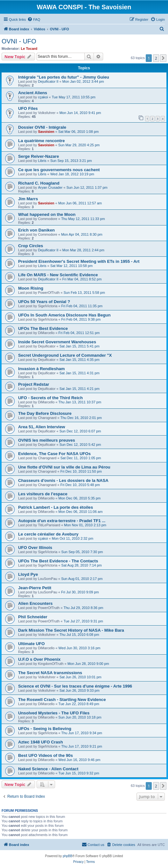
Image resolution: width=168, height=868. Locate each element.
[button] (163, 58)
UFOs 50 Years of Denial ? (44, 302)
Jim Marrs (28, 199)
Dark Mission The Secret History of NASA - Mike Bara (71, 630)
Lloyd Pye (28, 574)
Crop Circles (31, 246)
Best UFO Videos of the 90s (45, 755)
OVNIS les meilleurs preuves (47, 440)
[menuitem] (34, 19)
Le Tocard (29, 49)
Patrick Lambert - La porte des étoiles (56, 507)
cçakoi (43, 97)
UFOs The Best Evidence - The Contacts (58, 561)
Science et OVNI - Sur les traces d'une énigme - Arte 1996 (75, 686)
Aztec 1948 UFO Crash (41, 742)
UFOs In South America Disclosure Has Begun (64, 315)
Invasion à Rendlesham (42, 369)
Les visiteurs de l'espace (43, 494)
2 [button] (156, 58)
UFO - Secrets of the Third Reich (50, 398)
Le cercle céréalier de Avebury (48, 534)
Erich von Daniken (36, 230)
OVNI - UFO (19, 41)
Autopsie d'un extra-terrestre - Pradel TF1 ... (62, 521)
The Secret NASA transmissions (50, 673)
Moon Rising (31, 288)
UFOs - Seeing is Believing (45, 729)
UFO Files (28, 108)
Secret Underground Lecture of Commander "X (65, 355)
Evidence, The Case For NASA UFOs (54, 454)
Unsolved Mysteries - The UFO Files (54, 713)
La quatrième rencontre (42, 141)
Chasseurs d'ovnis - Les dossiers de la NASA (63, 480)
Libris (42, 161)
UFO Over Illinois (35, 548)
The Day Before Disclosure (45, 413)
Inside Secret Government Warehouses (57, 342)
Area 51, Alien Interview (42, 427)
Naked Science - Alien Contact (48, 769)
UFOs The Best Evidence (43, 328)
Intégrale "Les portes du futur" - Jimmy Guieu (64, 77)
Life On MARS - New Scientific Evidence (58, 275)
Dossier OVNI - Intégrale (42, 127)
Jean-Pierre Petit (35, 588)
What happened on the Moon (47, 214)
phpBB (67, 856)
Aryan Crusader (50, 187)
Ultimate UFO (31, 644)
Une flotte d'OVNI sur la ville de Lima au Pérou (64, 467)
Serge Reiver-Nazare (38, 156)
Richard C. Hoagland (39, 183)
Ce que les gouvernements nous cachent (59, 170)
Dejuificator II (48, 81)
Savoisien (46, 132)
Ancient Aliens (33, 93)
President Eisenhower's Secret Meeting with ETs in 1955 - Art (79, 261)
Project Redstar (34, 384)
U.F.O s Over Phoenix (39, 659)
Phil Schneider (33, 617)
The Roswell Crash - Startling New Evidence (62, 700)
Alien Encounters (35, 603)
